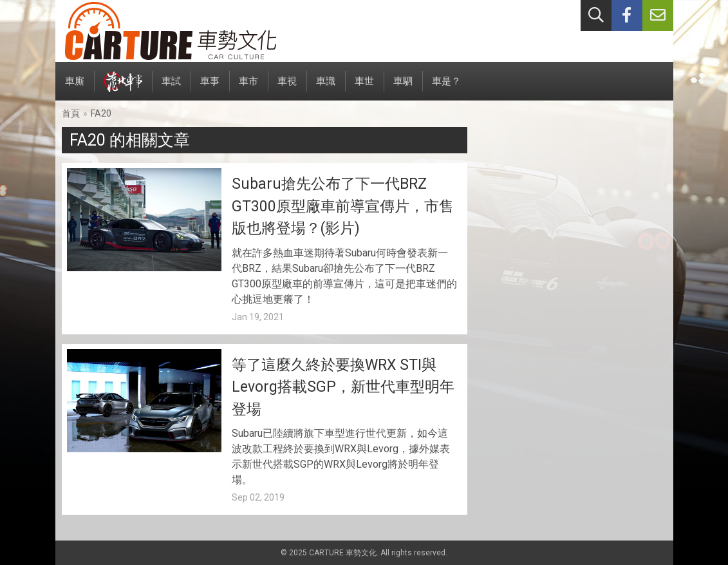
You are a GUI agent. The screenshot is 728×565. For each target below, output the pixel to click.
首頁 (71, 113)
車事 (210, 88)
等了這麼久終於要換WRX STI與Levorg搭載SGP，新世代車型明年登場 (343, 387)
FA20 (101, 113)
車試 (171, 88)
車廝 (75, 88)
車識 (326, 88)
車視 (287, 88)
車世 (364, 88)
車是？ (446, 88)
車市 (248, 88)
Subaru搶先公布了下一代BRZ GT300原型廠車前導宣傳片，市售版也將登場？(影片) (343, 206)
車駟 (403, 88)
